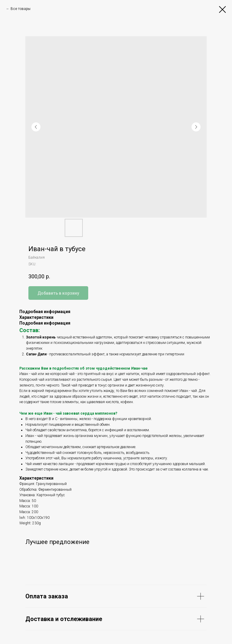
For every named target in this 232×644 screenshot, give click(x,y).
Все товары (21, 9)
